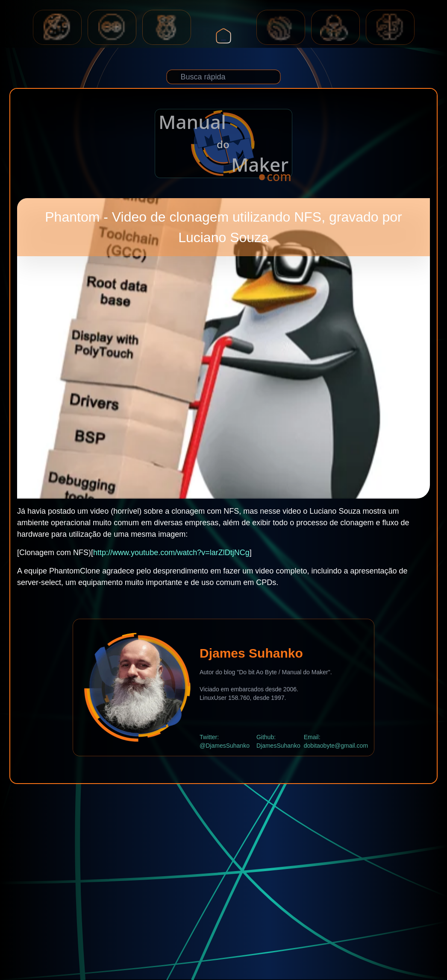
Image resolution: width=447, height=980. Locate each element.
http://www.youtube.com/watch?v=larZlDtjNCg (171, 553)
